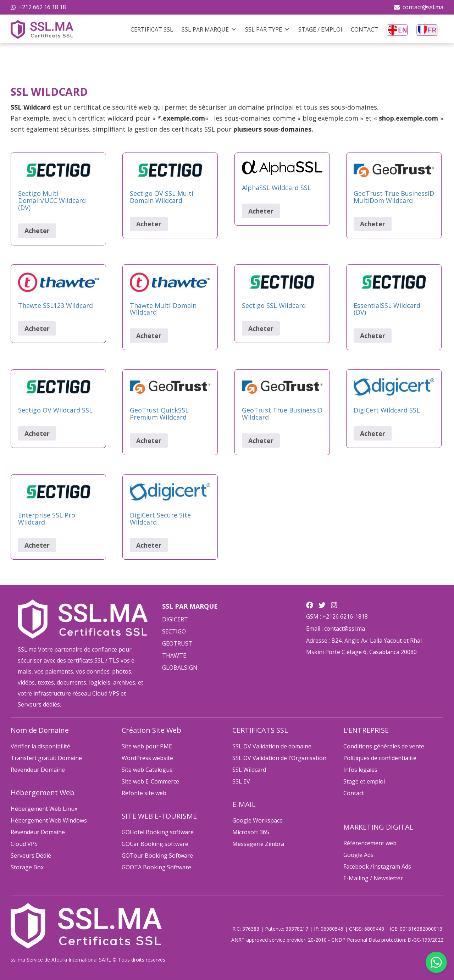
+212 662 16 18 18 (42, 7)
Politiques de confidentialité (380, 758)
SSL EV (241, 781)
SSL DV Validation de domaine (272, 746)
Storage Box (27, 867)
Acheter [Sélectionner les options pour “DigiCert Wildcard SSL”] (373, 433)
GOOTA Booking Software (156, 867)
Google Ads (358, 855)
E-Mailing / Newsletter (373, 878)
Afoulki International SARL (81, 960)
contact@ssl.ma (423, 7)
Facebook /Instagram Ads (377, 867)
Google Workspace (258, 820)
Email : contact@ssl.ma (336, 629)
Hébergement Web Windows (49, 820)
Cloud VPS (24, 844)
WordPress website (147, 758)
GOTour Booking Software (157, 856)
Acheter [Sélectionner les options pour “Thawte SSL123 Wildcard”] (37, 328)
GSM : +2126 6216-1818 (337, 616)
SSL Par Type (267, 29)
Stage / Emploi (320, 29)
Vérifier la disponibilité (40, 746)
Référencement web (370, 843)
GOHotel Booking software (158, 832)
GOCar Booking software (155, 844)
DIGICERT (175, 619)
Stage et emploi (364, 781)
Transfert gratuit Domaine (46, 758)
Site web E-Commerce (150, 781)
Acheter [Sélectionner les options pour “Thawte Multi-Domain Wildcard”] (149, 336)
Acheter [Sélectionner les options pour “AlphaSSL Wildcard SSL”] (261, 211)
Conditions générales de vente (384, 746)
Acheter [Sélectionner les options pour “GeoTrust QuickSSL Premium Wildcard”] (149, 441)
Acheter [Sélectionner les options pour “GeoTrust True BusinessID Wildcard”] (261, 441)
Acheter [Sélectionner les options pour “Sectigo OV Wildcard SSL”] (37, 433)
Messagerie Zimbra (258, 844)
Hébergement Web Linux (44, 809)
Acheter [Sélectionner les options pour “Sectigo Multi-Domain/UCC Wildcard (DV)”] (37, 231)
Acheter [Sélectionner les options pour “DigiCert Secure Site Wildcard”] (149, 545)
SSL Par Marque (209, 29)
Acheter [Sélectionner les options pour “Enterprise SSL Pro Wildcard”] (37, 545)
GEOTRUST (177, 643)
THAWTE (174, 655)
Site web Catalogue (147, 770)
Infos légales (360, 770)
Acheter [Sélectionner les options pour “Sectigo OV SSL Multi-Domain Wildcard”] (149, 224)
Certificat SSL (152, 29)
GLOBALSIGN (180, 668)
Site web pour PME (147, 746)
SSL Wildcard (249, 770)
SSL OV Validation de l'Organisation (279, 758)
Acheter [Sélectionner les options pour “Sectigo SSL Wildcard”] (261, 328)
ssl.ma (18, 960)
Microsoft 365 (251, 832)
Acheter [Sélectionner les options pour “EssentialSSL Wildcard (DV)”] (373, 336)
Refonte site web (144, 793)
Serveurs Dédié (31, 856)
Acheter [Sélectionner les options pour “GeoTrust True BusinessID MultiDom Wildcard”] (373, 224)
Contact (364, 29)
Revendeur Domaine (38, 770)
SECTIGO (174, 631)
